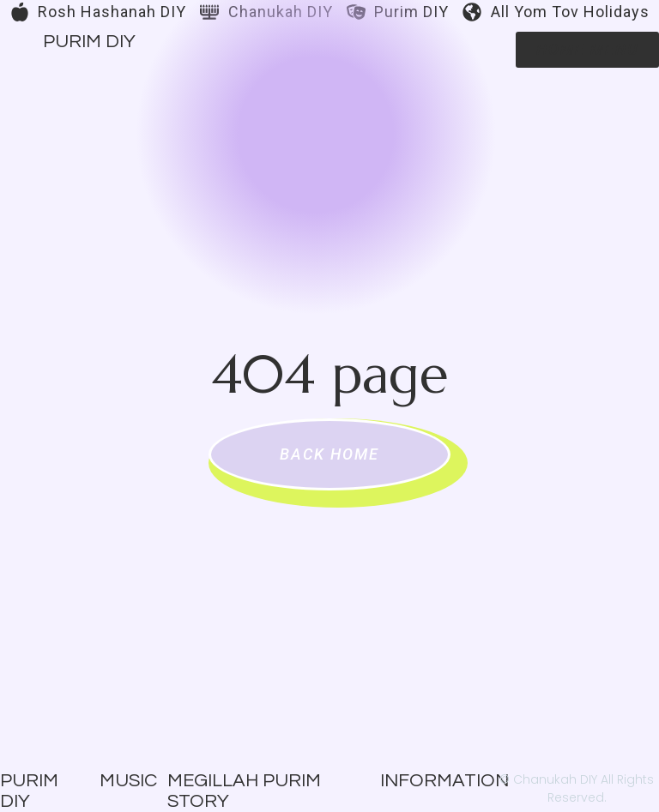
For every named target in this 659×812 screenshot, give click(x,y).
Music (128, 781)
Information (444, 781)
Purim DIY (89, 42)
